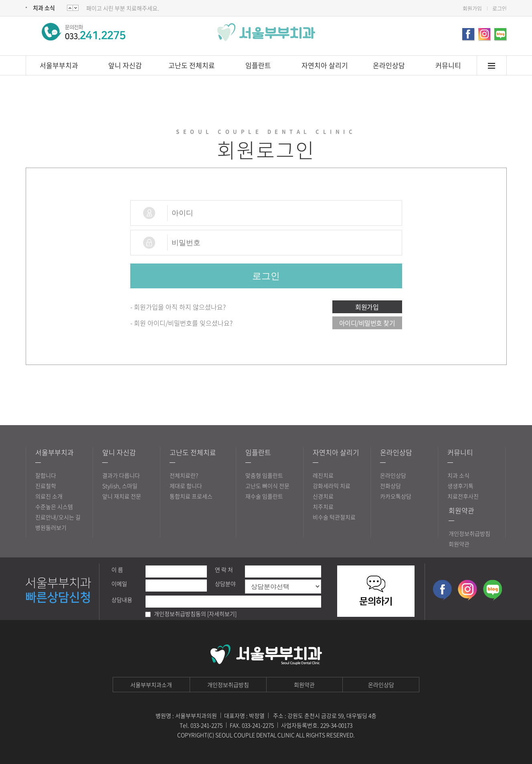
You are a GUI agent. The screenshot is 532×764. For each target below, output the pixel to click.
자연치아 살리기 (325, 65)
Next (70, 8)
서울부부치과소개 (151, 685)
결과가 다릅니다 (121, 475)
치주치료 (323, 507)
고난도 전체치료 (192, 65)
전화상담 (390, 486)
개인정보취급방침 (469, 533)
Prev (76, 8)
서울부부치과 (59, 65)
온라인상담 (389, 65)
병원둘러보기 (51, 527)
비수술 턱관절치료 (334, 517)
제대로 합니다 (186, 486)
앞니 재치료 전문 (122, 496)
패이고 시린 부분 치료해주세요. (123, 8)
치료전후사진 (463, 496)
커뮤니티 (448, 65)
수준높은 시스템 (54, 507)
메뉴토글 (492, 66)
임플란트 (258, 65)
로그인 (500, 8)
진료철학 (46, 486)
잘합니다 (46, 475)
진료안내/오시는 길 (58, 517)
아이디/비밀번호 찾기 (367, 323)
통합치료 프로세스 (191, 496)
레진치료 (323, 475)
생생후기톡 (460, 486)
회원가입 (472, 8)
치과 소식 (44, 8)
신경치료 (323, 496)
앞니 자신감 (125, 65)
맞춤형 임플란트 (264, 475)
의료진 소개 (49, 496)
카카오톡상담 (396, 496)
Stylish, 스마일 (120, 486)
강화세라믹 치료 (332, 486)
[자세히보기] (222, 614)
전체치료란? (184, 475)
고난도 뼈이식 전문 (267, 486)
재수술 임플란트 (264, 496)
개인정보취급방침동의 (180, 614)
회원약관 (461, 510)
